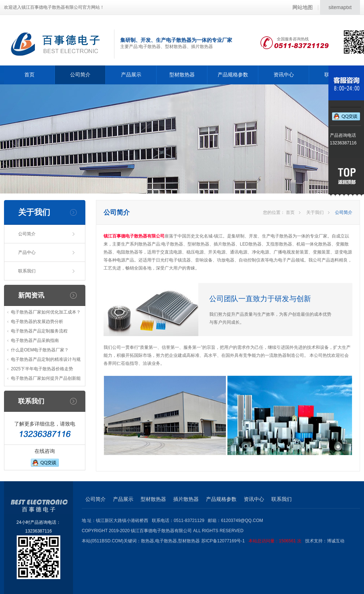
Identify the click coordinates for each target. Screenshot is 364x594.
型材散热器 (182, 75)
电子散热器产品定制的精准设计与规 (46, 359)
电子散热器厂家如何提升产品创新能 (46, 378)
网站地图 (303, 7)
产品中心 (27, 252)
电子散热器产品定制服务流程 (39, 331)
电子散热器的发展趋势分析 (37, 322)
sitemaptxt (340, 7)
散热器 (147, 541)
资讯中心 (284, 75)
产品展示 (131, 75)
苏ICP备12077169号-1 (253, 541)
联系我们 (27, 271)
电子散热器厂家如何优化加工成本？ (46, 312)
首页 (29, 75)
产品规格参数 (233, 75)
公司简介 (80, 75)
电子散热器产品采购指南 (35, 340)
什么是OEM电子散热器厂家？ (40, 350)
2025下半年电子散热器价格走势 (42, 369)
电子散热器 (166, 541)
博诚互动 (336, 541)
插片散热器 (186, 499)
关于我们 (315, 212)
